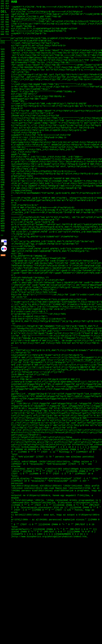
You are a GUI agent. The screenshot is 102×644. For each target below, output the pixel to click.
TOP (3, 204)
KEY (3, 146)
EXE (7, 15)
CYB (3, 105)
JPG (3, 144)
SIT (3, 190)
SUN (3, 197)
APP (7, 4)
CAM (3, 91)
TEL (3, 199)
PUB (3, 182)
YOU (7, 34)
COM (3, 100)
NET (3, 163)
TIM (3, 202)
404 (3, 57)
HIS (2, 20)
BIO (3, 74)
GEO (3, 124)
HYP (3, 139)
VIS (2, 32)
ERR (3, 120)
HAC (3, 132)
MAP (3, 151)
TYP (2, 29)
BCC (3, 69)
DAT (3, 107)
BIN (3, 71)
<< (2, 235)
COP (3, 103)
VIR (3, 214)
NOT (3, 168)
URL (7, 29)
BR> (3, 83)
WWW (2, 34)
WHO (3, 219)
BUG (3, 88)
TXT (7, 27)
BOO (3, 81)
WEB (7, 32)
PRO (3, 180)
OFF (3, 170)
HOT (3, 137)
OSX (3, 175)
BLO (2, 8)
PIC (2, 25)
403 (7, 1)
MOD (7, 22)
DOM (2, 15)
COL (3, 98)
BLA (7, 6)
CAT (3, 93)
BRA (3, 86)
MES (3, 153)
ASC (2, 6)
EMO (3, 117)
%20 (3, 49)
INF (2, 22)
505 (2, 4)
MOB (3, 156)
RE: (3, 187)
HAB (7, 17)
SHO (7, 25)
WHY (3, 221)
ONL (3, 173)
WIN (3, 224)
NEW (3, 166)
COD (7, 8)
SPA (2, 27)
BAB (3, 66)
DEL (4, 12)
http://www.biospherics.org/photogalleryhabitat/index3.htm (50, 537)
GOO (2, 17)
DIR (3, 112)
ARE (3, 62)
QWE (3, 185)
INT (3, 141)
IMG (7, 20)
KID (3, 149)
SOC (3, 192)
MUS (3, 161)
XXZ (3, 228)
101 (2, 1)
